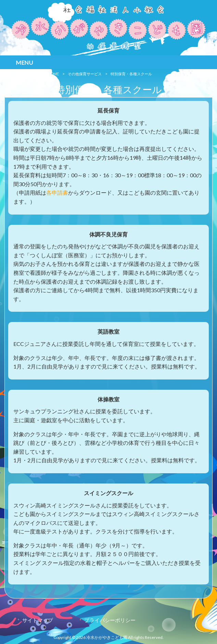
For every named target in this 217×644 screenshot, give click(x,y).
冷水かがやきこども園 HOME (34, 74)
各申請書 (57, 192)
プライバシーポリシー (110, 620)
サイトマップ (38, 620)
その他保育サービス (85, 74)
